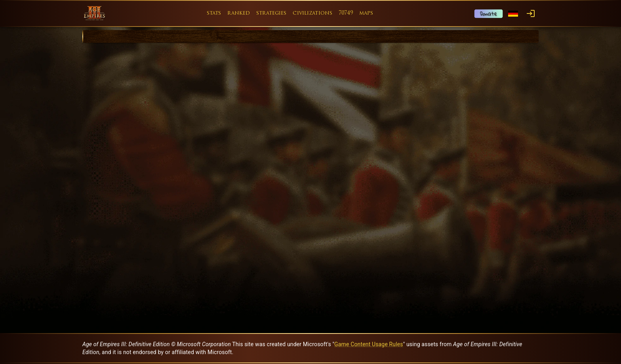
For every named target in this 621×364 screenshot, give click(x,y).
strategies (271, 13)
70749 (346, 13)
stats (214, 13)
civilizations (312, 13)
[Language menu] (513, 14)
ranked (239, 13)
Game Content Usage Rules (369, 344)
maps (366, 13)
